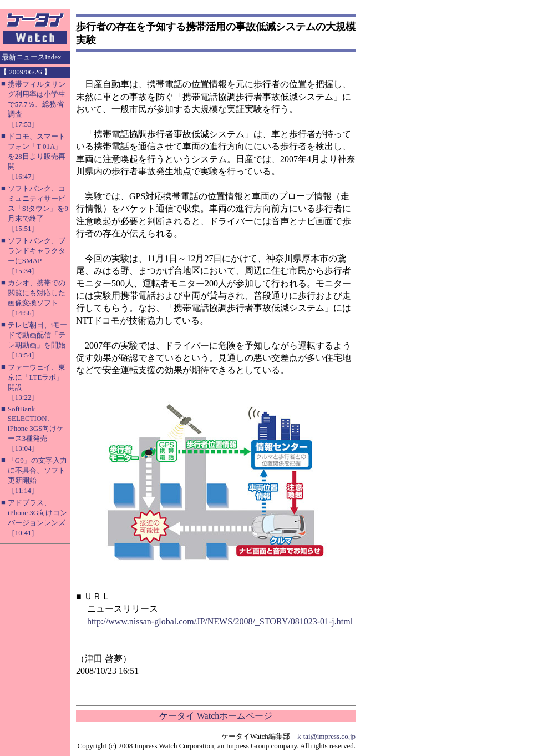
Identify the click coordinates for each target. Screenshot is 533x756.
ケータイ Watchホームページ (216, 716)
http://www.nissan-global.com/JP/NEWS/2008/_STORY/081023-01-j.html (220, 621)
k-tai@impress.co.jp (326, 736)
